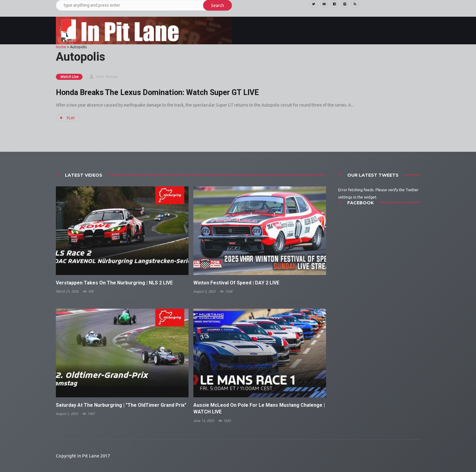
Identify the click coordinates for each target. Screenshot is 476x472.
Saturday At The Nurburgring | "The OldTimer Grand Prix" (121, 405)
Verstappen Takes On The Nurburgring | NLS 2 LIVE (114, 283)
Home (61, 47)
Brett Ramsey (103, 77)
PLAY (67, 118)
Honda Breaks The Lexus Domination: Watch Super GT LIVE (157, 92)
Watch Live (69, 77)
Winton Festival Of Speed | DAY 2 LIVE (236, 283)
